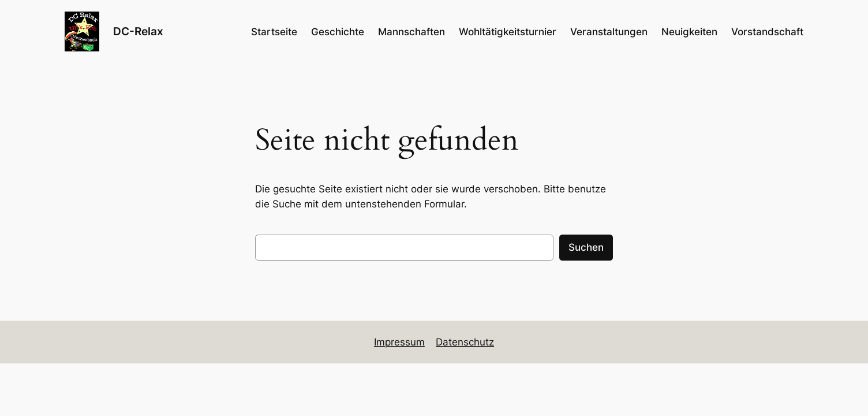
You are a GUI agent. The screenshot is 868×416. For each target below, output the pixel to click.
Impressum (399, 342)
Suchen (586, 247)
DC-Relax (138, 31)
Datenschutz (465, 342)
